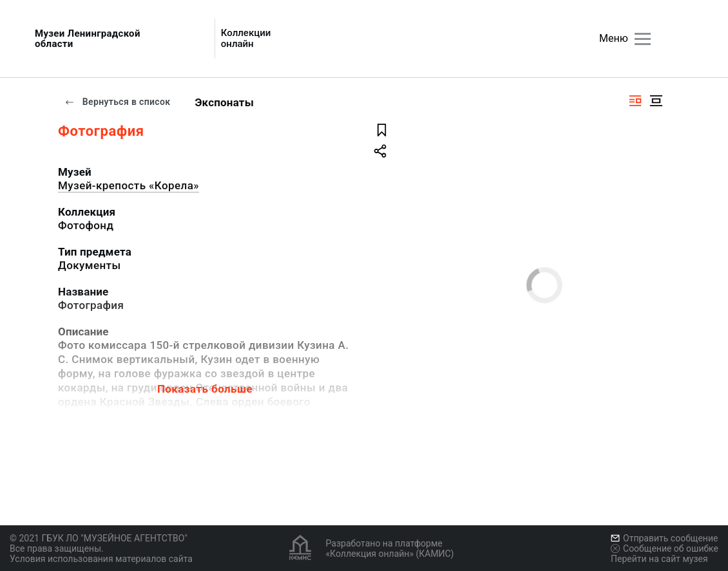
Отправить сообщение (664, 538)
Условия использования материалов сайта (101, 559)
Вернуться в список (117, 102)
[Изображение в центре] (656, 101)
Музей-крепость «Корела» (129, 185)
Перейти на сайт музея (659, 559)
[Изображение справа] (635, 101)
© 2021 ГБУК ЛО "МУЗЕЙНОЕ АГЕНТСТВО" (99, 538)
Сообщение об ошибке (665, 548)
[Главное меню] (643, 39)
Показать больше (205, 389)
